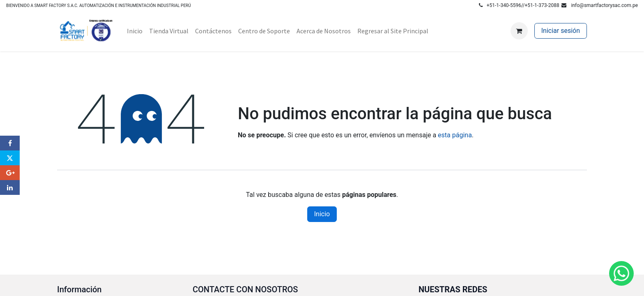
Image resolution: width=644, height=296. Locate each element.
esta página (455, 135)
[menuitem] (135, 31)
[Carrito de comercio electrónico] (519, 31)
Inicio (322, 214)
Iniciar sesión (561, 31)
